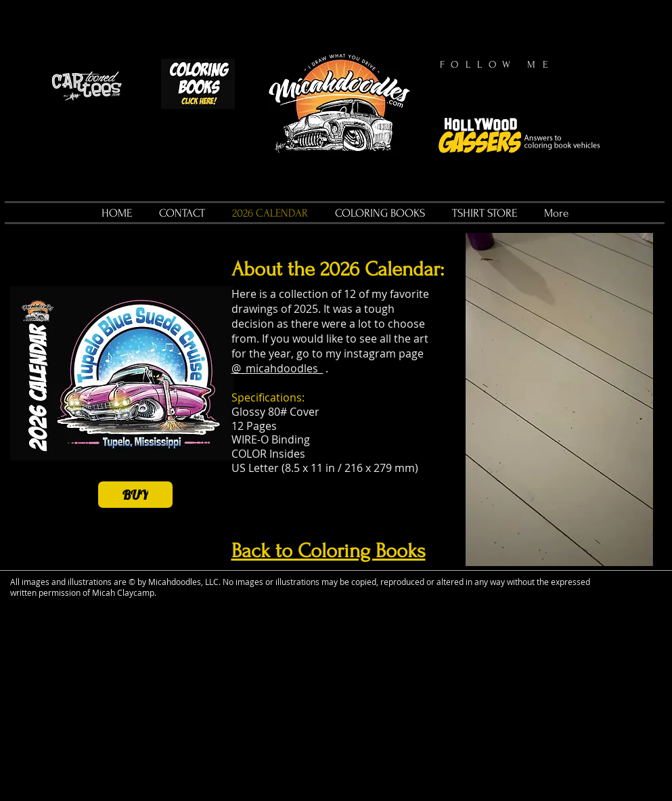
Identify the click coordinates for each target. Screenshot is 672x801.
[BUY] (135, 495)
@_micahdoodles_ (277, 368)
